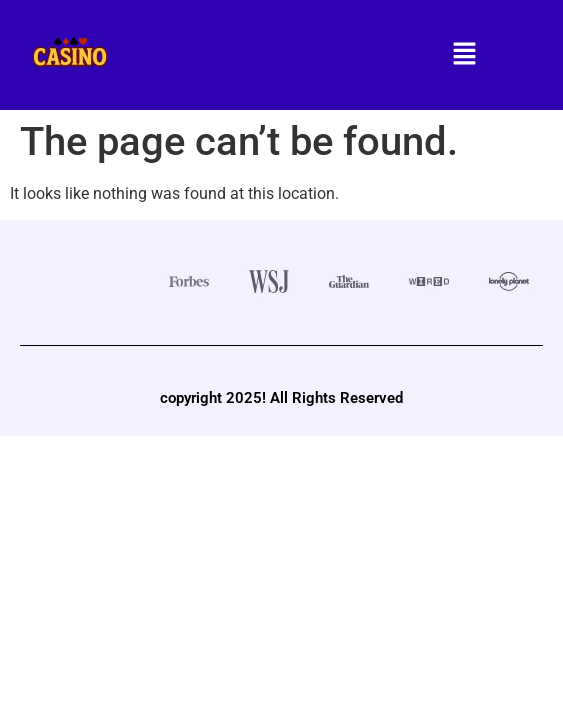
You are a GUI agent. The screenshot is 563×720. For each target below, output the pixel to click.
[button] (465, 55)
